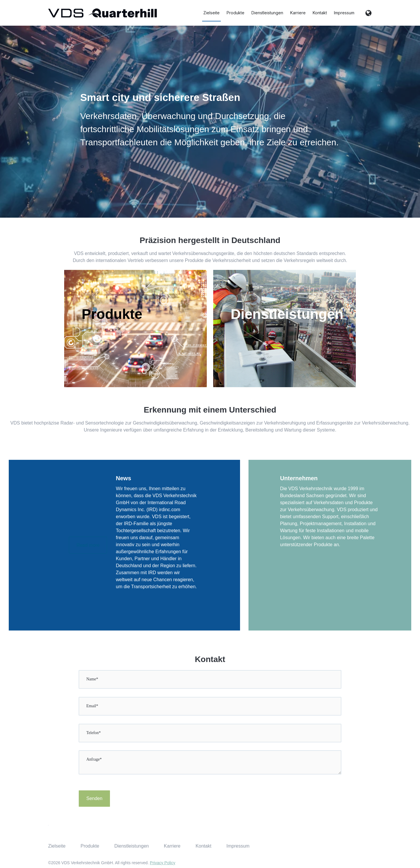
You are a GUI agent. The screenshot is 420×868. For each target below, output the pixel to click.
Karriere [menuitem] (172, 846)
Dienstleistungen (267, 13)
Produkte (236, 13)
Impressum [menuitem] (238, 846)
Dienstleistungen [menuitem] (132, 846)
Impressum (344, 13)
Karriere (298, 13)
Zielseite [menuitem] (57, 846)
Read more (88, 545)
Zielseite (211, 13)
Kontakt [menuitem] (203, 846)
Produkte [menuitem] (90, 846)
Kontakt (320, 13)
